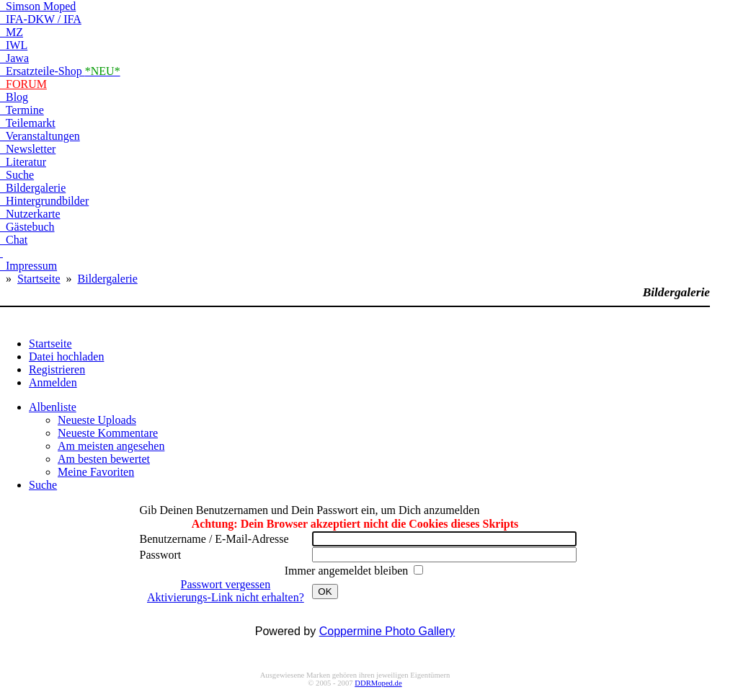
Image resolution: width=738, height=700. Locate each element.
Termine (22, 110)
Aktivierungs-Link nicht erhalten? (226, 597)
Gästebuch (27, 227)
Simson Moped (38, 6)
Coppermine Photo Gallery (387, 631)
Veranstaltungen (40, 136)
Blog (14, 97)
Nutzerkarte (30, 214)
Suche (17, 175)
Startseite (39, 279)
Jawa (14, 58)
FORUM (23, 84)
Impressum (28, 266)
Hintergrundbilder (44, 201)
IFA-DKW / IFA (41, 19)
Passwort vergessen (226, 584)
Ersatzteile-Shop (60, 71)
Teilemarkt (28, 123)
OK (325, 592)
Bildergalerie (33, 188)
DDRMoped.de (378, 683)
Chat (14, 240)
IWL (14, 45)
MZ (12, 32)
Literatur (23, 162)
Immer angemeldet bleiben (348, 571)
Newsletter (28, 149)
